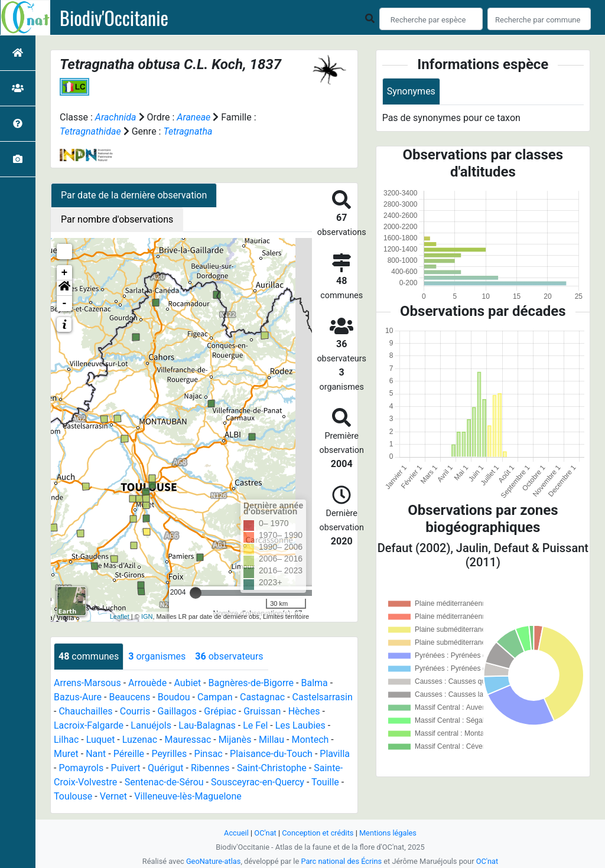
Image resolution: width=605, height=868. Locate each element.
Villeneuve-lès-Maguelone (188, 796)
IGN (147, 616)
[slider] (196, 593)
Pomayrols (81, 768)
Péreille (129, 754)
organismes (157, 656)
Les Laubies (300, 725)
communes (89, 656)
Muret (66, 754)
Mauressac (188, 740)
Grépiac (220, 711)
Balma (314, 683)
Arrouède (147, 683)
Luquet (101, 740)
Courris (135, 711)
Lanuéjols (151, 725)
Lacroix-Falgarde (89, 725)
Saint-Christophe (272, 768)
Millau (271, 740)
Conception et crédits (318, 833)
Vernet (113, 796)
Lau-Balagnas (207, 725)
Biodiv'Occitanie (114, 18)
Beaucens (129, 697)
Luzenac (140, 740)
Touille (325, 782)
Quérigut (166, 768)
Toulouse (73, 796)
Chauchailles (85, 711)
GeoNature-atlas (214, 861)
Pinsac (209, 754)
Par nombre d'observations (117, 219)
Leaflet (120, 616)
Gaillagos (177, 711)
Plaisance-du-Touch (271, 754)
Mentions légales (388, 833)
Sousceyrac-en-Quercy (258, 782)
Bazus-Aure (78, 697)
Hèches (304, 711)
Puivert (126, 768)
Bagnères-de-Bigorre (251, 683)
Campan (215, 697)
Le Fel (255, 725)
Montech (310, 740)
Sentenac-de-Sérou (164, 782)
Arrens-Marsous (87, 683)
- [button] (65, 304)
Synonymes (411, 91)
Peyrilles (169, 754)
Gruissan (262, 711)
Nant (96, 754)
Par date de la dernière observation (134, 195)
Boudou (174, 697)
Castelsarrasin (323, 697)
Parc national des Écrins (341, 861)
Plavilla (335, 754)
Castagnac (262, 697)
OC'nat (265, 833)
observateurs (229, 656)
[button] (64, 288)
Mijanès (235, 740)
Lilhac (66, 740)
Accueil (236, 833)
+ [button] (65, 273)
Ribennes (210, 768)
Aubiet (187, 683)
